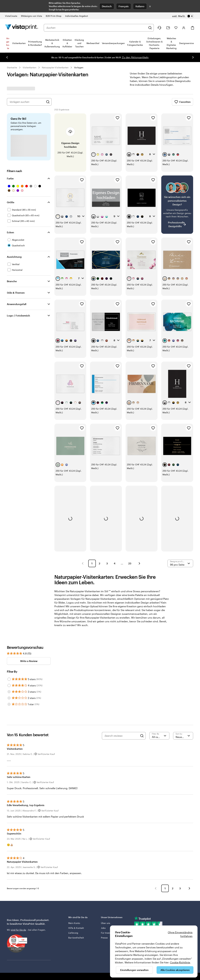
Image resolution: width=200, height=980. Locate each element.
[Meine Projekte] (168, 28)
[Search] (142, 736)
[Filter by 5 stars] (9, 679)
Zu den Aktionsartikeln (135, 57)
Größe (11, 202)
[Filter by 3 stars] (9, 692)
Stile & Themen (16, 293)
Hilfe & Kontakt (76, 928)
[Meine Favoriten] (176, 28)
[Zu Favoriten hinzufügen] (117, 118)
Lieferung (73, 933)
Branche (12, 281)
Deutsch (107, 6)
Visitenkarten (29, 67)
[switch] (183, 16)
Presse (104, 938)
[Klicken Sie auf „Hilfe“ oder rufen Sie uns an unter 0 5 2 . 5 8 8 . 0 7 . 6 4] (159, 28)
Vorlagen (79, 67)
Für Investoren (108, 933)
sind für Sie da (18, 930)
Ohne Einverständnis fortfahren (180, 934)
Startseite (12, 67)
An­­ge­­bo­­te (8, 43)
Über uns (106, 923)
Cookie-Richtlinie (180, 962)
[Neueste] (183, 736)
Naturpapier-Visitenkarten (55, 67)
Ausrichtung (14, 257)
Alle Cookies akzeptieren (175, 970)
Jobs (103, 928)
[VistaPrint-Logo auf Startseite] (22, 28)
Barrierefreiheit (76, 938)
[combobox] (96, 28)
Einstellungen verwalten (134, 970)
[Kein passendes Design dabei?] (177, 205)
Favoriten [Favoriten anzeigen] (182, 102)
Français (124, 6)
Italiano (140, 6)
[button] (83, 563)
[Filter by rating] (159, 736)
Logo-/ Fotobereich (18, 315)
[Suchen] (150, 28)
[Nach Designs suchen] (48, 102)
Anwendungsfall (17, 304)
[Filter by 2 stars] (9, 698)
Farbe (10, 178)
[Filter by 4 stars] (9, 685)
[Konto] (184, 28)
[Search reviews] (121, 736)
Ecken (10, 232)
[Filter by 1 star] (9, 704)
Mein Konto (74, 923)
